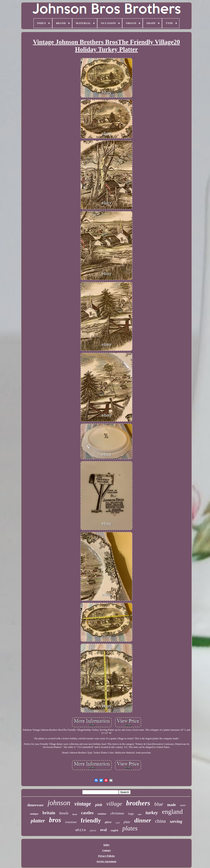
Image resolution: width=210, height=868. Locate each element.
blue (159, 804)
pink (99, 805)
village (114, 804)
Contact (107, 850)
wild (118, 823)
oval (103, 830)
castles (87, 813)
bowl (75, 814)
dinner (143, 820)
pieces (93, 830)
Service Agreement (106, 861)
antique (34, 814)
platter (38, 821)
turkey (152, 813)
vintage (83, 804)
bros (55, 820)
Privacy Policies (107, 856)
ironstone (71, 822)
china (160, 821)
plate (127, 822)
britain (49, 813)
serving (176, 821)
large (131, 814)
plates (130, 828)
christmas (117, 813)
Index (106, 845)
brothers (138, 803)
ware (183, 805)
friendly (91, 820)
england (172, 812)
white (80, 830)
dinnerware (35, 805)
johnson (59, 803)
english (114, 830)
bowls (64, 813)
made (171, 805)
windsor (102, 814)
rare (140, 814)
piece (108, 822)
